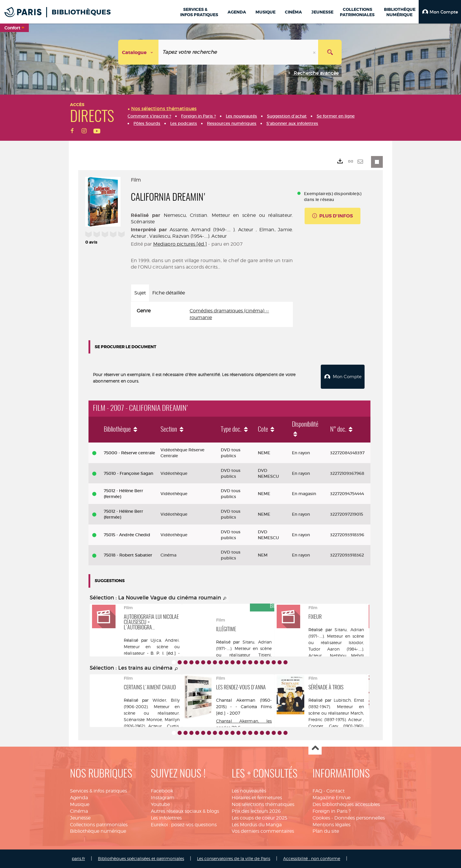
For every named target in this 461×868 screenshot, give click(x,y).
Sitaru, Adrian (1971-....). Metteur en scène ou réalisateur (244, 648)
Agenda (79, 798)
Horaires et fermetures (257, 798)
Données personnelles (360, 818)
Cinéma (79, 811)
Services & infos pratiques (98, 791)
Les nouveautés (249, 791)
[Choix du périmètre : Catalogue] (138, 52)
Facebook (162, 791)
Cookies (321, 818)
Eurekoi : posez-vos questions (184, 825)
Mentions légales (331, 825)
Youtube (160, 804)
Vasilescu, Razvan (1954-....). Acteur (188, 236)
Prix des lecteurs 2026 (256, 811)
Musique (80, 804)
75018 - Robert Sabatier (128, 555)
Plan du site (326, 831)
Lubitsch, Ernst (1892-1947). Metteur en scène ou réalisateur (336, 707)
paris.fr (78, 858)
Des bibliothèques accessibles (346, 804)
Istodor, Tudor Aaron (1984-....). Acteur (336, 649)
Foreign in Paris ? (332, 811)
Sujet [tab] (140, 293)
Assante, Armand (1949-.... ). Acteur (211, 230)
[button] (440, 12)
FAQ (317, 791)
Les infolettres (166, 818)
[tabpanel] (212, 314)
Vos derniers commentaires (263, 831)
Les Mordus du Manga (257, 825)
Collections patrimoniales (99, 825)
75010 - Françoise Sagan (128, 473)
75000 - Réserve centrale (129, 453)
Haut (315, 748)
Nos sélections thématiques (263, 804)
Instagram (163, 798)
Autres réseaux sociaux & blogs (185, 811)
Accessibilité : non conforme (312, 858)
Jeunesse (80, 818)
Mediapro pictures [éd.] (180, 244)
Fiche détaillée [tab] (169, 293)
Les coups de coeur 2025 (259, 818)
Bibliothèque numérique (98, 831)
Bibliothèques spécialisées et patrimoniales (141, 858)
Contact (335, 791)
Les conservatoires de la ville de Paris (234, 858)
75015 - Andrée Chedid (127, 535)
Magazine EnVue (331, 798)
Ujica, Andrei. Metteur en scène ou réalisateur (152, 647)
